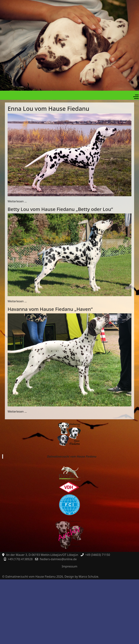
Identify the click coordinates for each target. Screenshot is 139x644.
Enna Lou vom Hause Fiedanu (48, 109)
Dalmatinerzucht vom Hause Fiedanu (72, 456)
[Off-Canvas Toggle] (136, 97)
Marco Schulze (89, 577)
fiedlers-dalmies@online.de (58, 559)
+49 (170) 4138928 (20, 559)
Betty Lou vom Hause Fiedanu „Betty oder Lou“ (60, 209)
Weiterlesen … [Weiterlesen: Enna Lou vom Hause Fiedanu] (17, 201)
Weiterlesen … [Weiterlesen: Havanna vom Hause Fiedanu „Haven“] (17, 411)
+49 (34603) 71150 (98, 555)
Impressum (69, 566)
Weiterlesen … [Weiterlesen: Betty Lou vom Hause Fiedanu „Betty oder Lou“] (17, 301)
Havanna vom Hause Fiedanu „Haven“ (50, 309)
